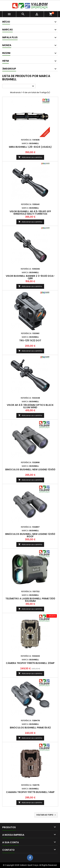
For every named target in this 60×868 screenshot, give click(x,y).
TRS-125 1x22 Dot (30, 340)
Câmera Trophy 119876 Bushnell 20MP (30, 663)
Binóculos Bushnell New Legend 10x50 (30, 469)
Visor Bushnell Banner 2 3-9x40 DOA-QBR (30, 277)
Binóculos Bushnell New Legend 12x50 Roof (30, 535)
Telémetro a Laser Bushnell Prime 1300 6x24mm (30, 600)
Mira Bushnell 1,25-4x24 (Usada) (30, 147)
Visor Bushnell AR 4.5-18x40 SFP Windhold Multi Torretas (30, 213)
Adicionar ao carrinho (30, 157)
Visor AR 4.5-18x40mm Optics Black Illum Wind (30, 406)
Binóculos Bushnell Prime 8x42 (30, 728)
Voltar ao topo (46, 815)
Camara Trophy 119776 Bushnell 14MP (30, 792)
